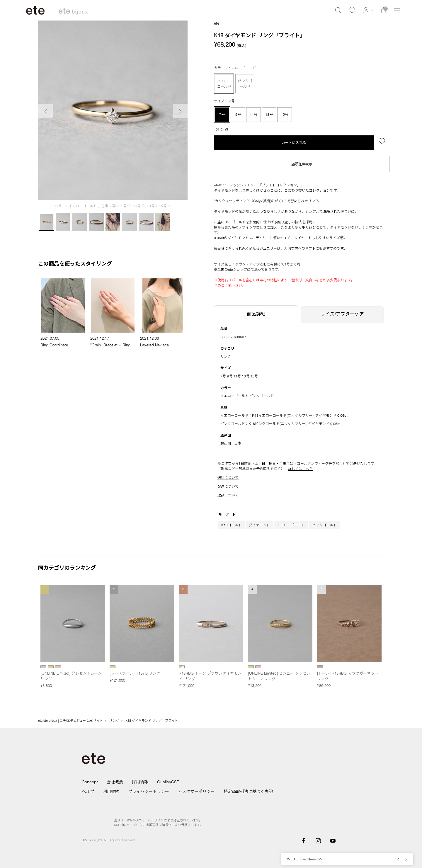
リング (226, 356)
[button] (368, 10)
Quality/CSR (168, 782)
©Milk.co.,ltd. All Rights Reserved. (109, 840)
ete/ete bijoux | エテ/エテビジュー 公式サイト (70, 721)
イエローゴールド (291, 525)
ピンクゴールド (324, 525)
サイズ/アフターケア (342, 314)
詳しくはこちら (300, 469)
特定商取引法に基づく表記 (248, 792)
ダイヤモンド (259, 525)
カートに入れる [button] (294, 143)
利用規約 (111, 792)
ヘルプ (88, 792)
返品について (228, 495)
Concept (90, 782)
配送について (228, 486)
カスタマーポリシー (196, 792)
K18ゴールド (232, 525)
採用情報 (140, 782)
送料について (228, 478)
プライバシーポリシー (149, 792)
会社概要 (115, 782)
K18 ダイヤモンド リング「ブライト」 (153, 721)
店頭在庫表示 (302, 164)
